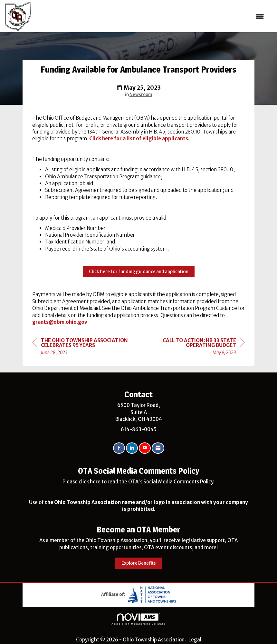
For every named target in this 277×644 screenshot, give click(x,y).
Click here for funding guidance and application (139, 272)
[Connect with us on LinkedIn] (132, 448)
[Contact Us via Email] (158, 448)
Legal (195, 640)
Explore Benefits (139, 563)
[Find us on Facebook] (119, 448)
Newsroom (141, 95)
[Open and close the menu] (151, 16)
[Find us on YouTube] (145, 448)
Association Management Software (138, 619)
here (96, 482)
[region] (196, 347)
